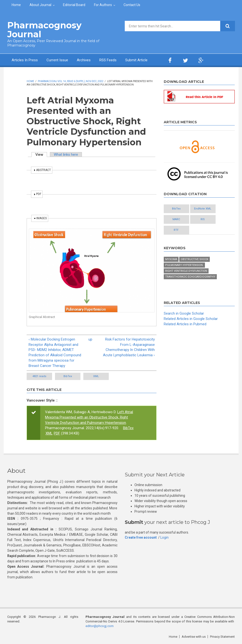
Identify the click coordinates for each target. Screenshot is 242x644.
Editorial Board (74, 5)
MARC (176, 219)
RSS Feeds (108, 60)
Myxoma (171, 259)
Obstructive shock (195, 259)
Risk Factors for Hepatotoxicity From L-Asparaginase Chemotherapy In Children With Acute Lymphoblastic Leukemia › (129, 347)
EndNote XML (203, 209)
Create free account (141, 537)
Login (164, 537)
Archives (84, 60)
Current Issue (57, 60)
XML (96, 376)
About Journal (40, 5)
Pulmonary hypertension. (184, 265)
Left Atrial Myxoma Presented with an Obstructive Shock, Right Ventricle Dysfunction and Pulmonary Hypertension (89, 417)
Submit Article (136, 60)
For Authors (103, 5)
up (90, 339)
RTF (176, 230)
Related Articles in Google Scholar (191, 319)
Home (16, 5)
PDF (57, 433)
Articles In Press (25, 60)
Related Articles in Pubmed (185, 324)
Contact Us (132, 5)
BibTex (68, 376)
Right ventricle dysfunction (186, 271)
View (41, 155)
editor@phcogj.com (100, 626)
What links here (66, 155)
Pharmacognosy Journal (44, 30)
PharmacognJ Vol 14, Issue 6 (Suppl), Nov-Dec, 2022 (71, 81)
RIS (203, 219)
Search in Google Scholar (184, 313)
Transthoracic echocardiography (190, 277)
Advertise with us (194, 637)
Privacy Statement (222, 637)
